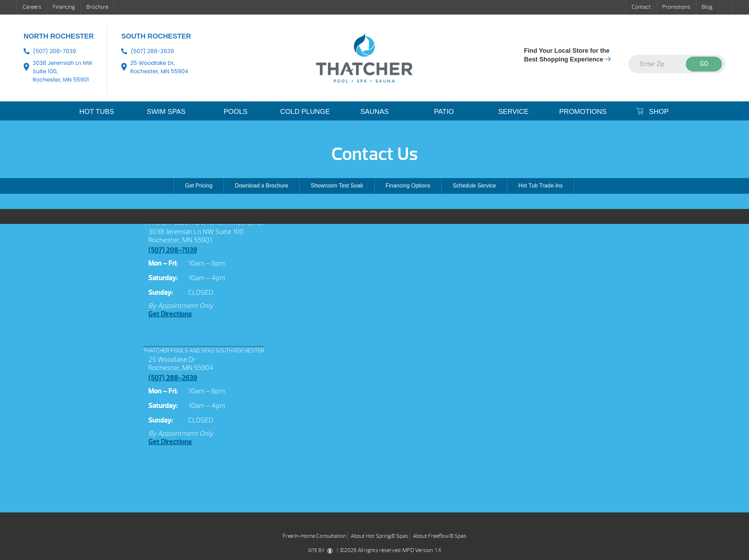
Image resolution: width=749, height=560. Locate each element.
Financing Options (408, 186)
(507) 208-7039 (55, 51)
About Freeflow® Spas (440, 536)
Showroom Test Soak (337, 186)
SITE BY (322, 551)
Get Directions (170, 314)
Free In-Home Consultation (314, 536)
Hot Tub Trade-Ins (541, 186)
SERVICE (513, 111)
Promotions (676, 7)
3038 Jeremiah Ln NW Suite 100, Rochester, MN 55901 (63, 71)
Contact (641, 7)
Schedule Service (475, 186)
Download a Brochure (261, 186)
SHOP (652, 111)
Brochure (97, 7)
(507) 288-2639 (152, 51)
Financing (64, 7)
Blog (707, 7)
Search (725, 7)
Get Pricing (199, 186)
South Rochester (156, 36)
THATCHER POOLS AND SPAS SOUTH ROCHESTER (204, 351)
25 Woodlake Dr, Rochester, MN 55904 (159, 67)
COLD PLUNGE (305, 111)
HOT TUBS (97, 111)
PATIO (444, 111)
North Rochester (59, 36)
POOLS (236, 111)
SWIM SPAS (166, 111)
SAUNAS (374, 111)
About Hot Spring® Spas (379, 536)
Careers (32, 7)
